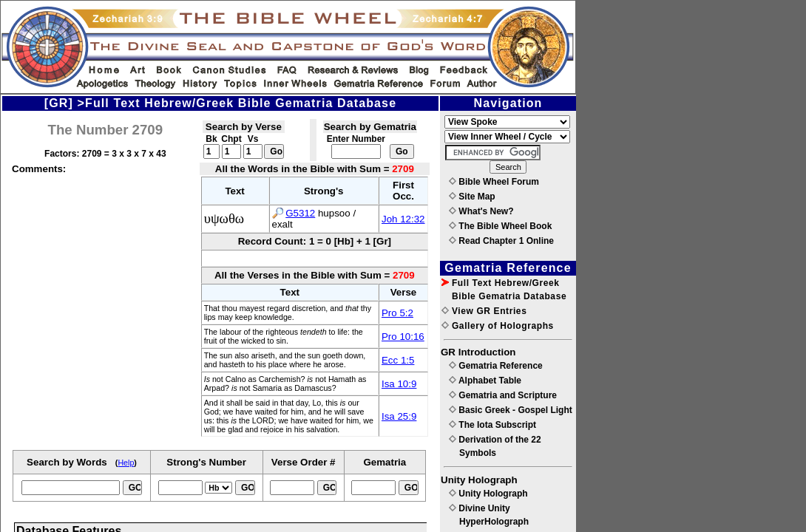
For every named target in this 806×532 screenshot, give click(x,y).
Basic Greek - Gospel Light (511, 410)
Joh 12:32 (403, 219)
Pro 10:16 (403, 337)
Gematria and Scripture (503, 395)
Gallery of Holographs (498, 326)
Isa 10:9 (399, 384)
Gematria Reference (496, 366)
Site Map (472, 197)
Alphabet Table (485, 381)
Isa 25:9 (399, 416)
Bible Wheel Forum (494, 182)
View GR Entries (484, 311)
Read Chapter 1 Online (501, 241)
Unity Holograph (488, 494)
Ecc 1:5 (398, 360)
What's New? (481, 211)
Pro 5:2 (397, 313)
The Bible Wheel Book (500, 226)
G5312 (300, 213)
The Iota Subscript (492, 425)
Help (126, 463)
